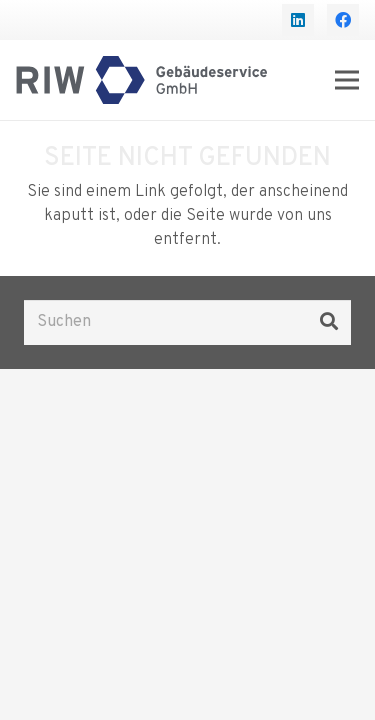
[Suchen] (187, 322)
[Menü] (347, 80)
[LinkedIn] (298, 20)
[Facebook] (343, 20)
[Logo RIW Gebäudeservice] (142, 80)
